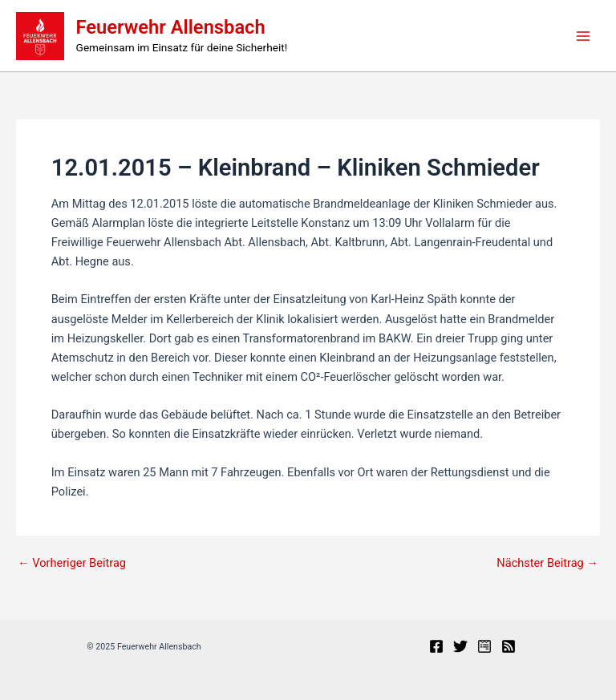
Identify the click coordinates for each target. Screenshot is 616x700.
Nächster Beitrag (547, 563)
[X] (460, 646)
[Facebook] (436, 646)
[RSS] (509, 646)
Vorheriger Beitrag (72, 563)
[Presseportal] (484, 646)
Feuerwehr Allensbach (171, 27)
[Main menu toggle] (583, 36)
